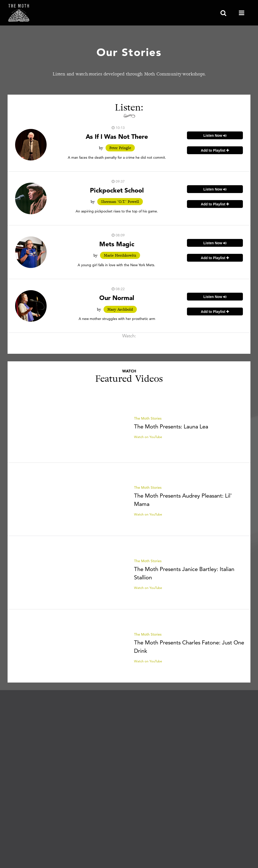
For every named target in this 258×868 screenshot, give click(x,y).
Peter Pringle (120, 148)
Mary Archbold (120, 309)
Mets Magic (117, 244)
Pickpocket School (117, 190)
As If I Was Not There (117, 136)
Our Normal (117, 298)
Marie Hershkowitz (120, 255)
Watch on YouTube (148, 437)
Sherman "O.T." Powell (120, 202)
